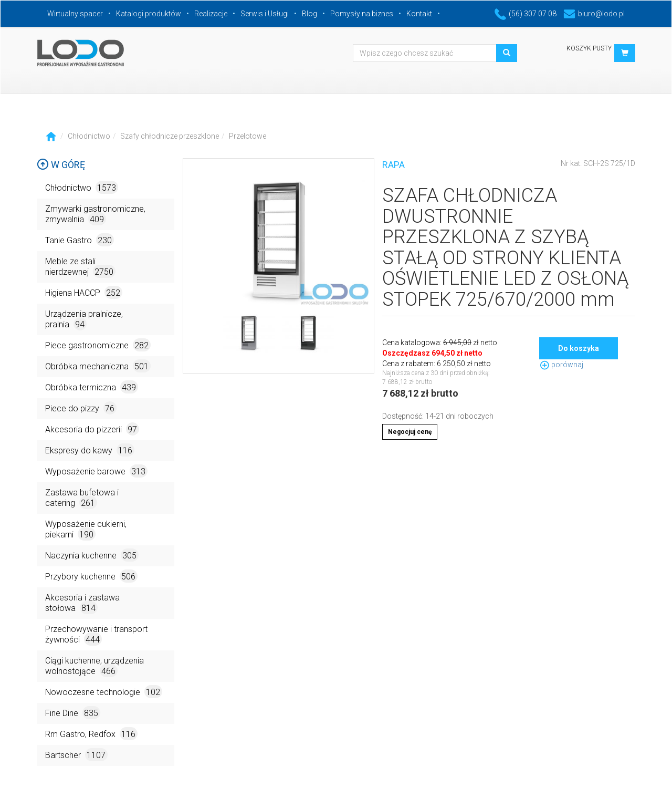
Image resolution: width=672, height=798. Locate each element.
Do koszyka (579, 348)
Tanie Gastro (80, 240)
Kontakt (419, 14)
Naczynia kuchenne (92, 555)
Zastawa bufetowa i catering (82, 498)
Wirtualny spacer (75, 14)
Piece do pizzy (81, 408)
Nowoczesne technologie (104, 692)
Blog (309, 14)
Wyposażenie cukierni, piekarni (86, 530)
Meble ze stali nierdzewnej (80, 267)
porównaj (561, 365)
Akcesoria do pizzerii (92, 429)
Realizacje (211, 14)
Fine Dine (73, 713)
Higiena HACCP (84, 292)
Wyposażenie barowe (96, 471)
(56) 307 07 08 (526, 14)
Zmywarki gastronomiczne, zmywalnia (95, 215)
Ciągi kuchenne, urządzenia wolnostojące (94, 666)
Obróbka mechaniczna (98, 366)
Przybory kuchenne (91, 576)
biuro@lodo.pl (594, 14)
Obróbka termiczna (92, 387)
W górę (61, 165)
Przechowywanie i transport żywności (96, 635)
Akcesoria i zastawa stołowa (82, 603)
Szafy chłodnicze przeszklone (170, 136)
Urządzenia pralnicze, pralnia (84, 320)
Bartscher (76, 755)
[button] (625, 53)
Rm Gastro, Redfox (91, 734)
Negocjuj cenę (410, 432)
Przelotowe (248, 136)
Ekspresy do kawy (90, 450)
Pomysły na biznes (362, 14)
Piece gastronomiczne (98, 345)
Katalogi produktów (149, 14)
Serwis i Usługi (265, 14)
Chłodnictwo (89, 136)
